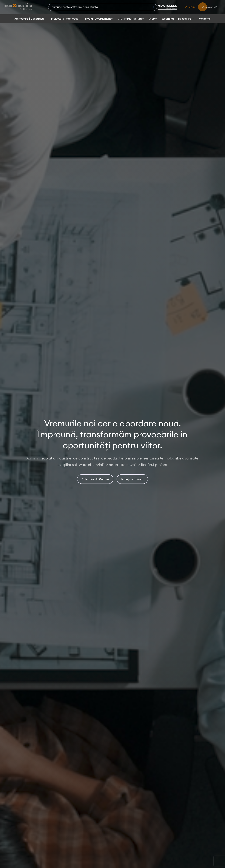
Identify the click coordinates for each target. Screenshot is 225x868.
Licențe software (132, 479)
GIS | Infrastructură (130, 19)
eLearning (168, 19)
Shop (152, 19)
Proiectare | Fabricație (65, 19)
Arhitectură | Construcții (29, 19)
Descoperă (185, 19)
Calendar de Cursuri (95, 479)
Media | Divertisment (98, 19)
